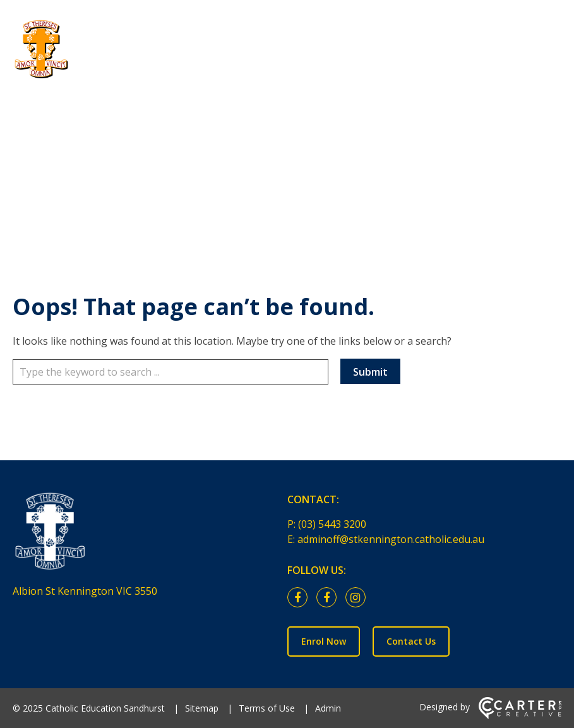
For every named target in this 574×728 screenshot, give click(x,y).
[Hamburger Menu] (555, 31)
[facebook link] (301, 598)
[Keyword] (170, 372)
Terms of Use (267, 708)
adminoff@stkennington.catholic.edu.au (391, 539)
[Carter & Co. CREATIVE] (520, 716)
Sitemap (202, 708)
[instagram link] (359, 598)
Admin (328, 708)
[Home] (142, 534)
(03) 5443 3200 (332, 524)
